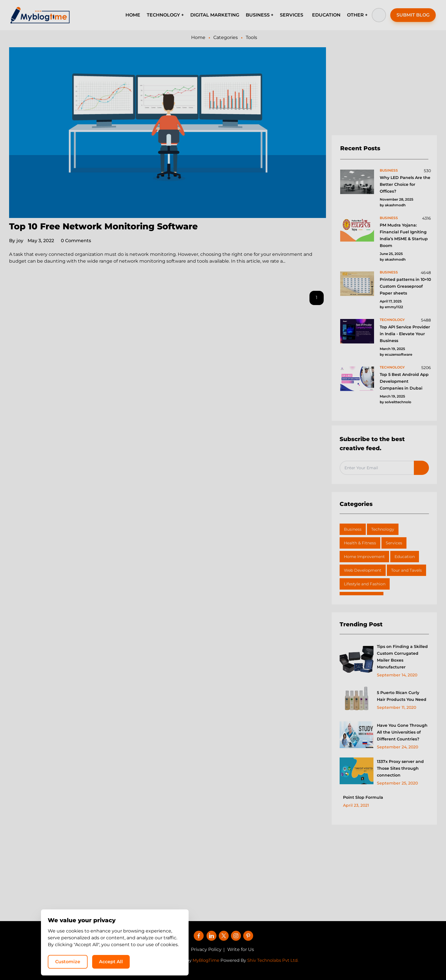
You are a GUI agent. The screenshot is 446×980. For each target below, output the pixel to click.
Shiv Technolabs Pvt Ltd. (273, 960)
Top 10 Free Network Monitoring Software (103, 226)
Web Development (363, 570)
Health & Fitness (360, 543)
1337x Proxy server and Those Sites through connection (400, 768)
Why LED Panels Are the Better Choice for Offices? (405, 184)
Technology (383, 529)
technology (392, 320)
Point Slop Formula (363, 797)
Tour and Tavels (406, 570)
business (389, 170)
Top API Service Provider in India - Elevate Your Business (405, 334)
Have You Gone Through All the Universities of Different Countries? (402, 732)
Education (405, 557)
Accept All (369, 962)
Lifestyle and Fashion (365, 584)
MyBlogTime (206, 960)
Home (198, 37)
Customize (326, 962)
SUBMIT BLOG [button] (413, 15)
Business (353, 529)
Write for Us (241, 949)
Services (394, 543)
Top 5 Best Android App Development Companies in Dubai (404, 381)
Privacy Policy (206, 949)
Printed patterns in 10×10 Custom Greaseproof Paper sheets (405, 286)
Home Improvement (364, 557)
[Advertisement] (384, 91)
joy (16, 241)
